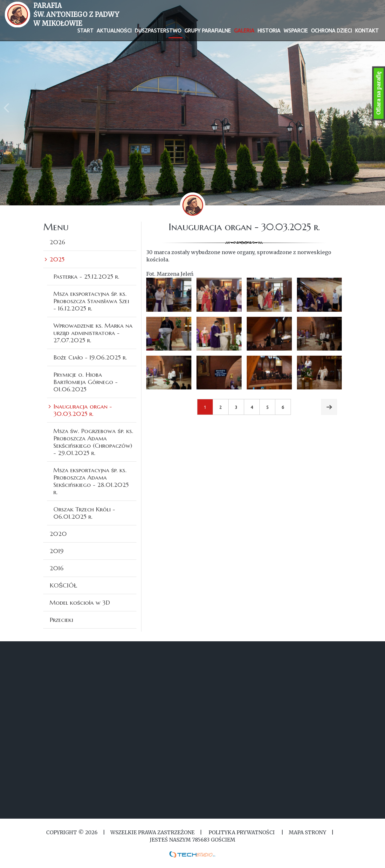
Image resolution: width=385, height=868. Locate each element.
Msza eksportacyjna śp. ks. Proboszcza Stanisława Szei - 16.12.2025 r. (91, 301)
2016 (57, 568)
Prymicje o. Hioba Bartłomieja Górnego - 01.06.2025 (86, 382)
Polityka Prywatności (242, 832)
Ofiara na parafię (379, 93)
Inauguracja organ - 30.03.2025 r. (83, 410)
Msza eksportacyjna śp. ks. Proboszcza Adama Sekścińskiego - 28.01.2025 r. (91, 481)
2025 (57, 259)
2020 (58, 534)
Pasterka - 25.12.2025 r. (86, 276)
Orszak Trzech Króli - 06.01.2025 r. (84, 513)
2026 (57, 242)
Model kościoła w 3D (80, 602)
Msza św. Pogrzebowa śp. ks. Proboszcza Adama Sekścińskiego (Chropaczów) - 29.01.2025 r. (93, 442)
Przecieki (61, 620)
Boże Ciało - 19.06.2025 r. (90, 357)
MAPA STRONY (307, 832)
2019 (57, 551)
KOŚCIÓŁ (63, 585)
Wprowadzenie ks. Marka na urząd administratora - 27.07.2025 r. (93, 333)
